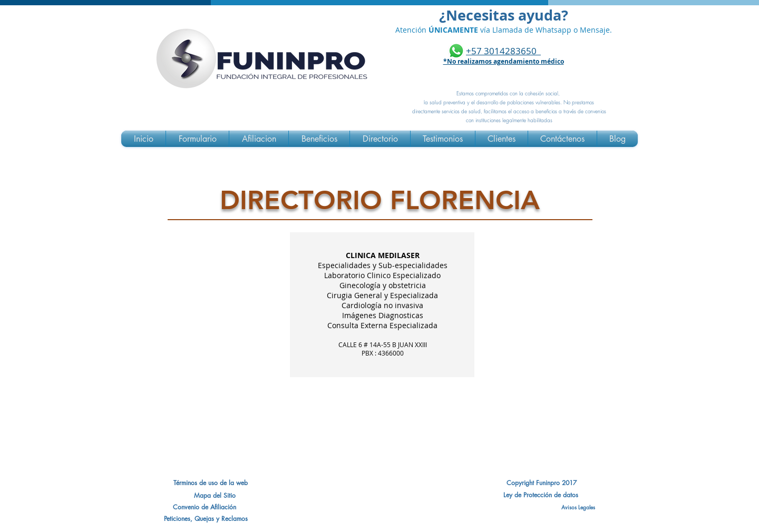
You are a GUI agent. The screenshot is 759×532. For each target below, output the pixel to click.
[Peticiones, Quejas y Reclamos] (206, 519)
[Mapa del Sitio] (215, 496)
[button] (204, 507)
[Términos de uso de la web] (210, 483)
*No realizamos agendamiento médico (504, 61)
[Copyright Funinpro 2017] (541, 483)
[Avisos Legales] (541, 507)
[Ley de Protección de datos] (541, 495)
